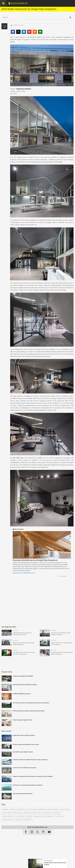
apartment (13, 809)
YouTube (49, 832)
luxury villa (29, 816)
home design (33, 809)
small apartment (27, 820)
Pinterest (43, 832)
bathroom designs (7, 813)
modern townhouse (7, 820)
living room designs (53, 809)
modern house (59, 816)
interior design (42, 809)
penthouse (21, 809)
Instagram (32, 832)
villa (27, 809)
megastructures (38, 816)
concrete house (47, 813)
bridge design (27, 813)
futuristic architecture (8, 816)
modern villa (18, 820)
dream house (57, 813)
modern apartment (49, 816)
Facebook (26, 832)
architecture (5, 809)
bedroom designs (64, 809)
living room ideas (20, 816)
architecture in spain (18, 25)
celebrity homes (37, 813)
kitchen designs (18, 813)
